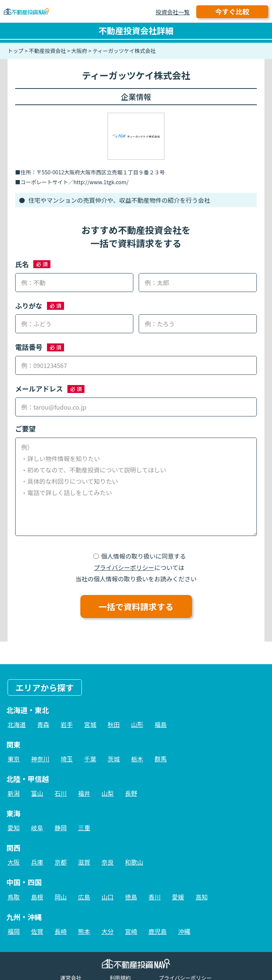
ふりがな (29, 306)
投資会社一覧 (173, 12)
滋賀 (84, 862)
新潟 (14, 793)
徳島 (131, 897)
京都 (61, 862)
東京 (14, 759)
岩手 (67, 724)
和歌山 (134, 862)
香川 (155, 897)
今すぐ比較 (232, 11)
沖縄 (184, 931)
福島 (161, 724)
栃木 (137, 759)
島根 (37, 897)
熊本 (84, 931)
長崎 (61, 931)
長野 (131, 793)
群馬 (161, 759)
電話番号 (29, 347)
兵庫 (37, 862)
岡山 (61, 897)
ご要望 (25, 429)
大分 (108, 931)
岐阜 (37, 828)
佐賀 (37, 931)
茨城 (114, 759)
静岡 (61, 828)
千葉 (90, 759)
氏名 (22, 264)
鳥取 (14, 897)
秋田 (114, 724)
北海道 (17, 724)
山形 (137, 724)
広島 (84, 897)
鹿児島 (158, 931)
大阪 (14, 862)
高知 (202, 897)
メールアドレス (39, 388)
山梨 (108, 793)
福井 (84, 793)
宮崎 (131, 931)
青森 (43, 724)
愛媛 (178, 897)
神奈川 (40, 759)
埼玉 (67, 759)
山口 (108, 897)
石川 (61, 793)
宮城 (90, 724)
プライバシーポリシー (124, 567)
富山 (37, 793)
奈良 (108, 862)
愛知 (14, 828)
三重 (84, 828)
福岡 (14, 931)
